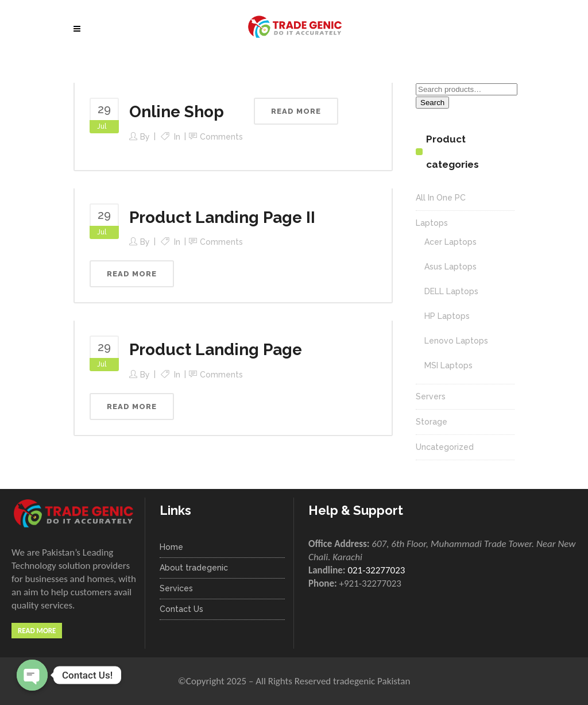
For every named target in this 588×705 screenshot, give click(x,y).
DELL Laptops (451, 291)
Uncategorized (445, 447)
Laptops (432, 223)
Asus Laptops (450, 267)
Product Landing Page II (222, 217)
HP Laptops (447, 316)
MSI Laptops (448, 365)
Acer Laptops (450, 242)
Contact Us (181, 609)
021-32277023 (376, 570)
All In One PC (441, 198)
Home (171, 547)
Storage (432, 422)
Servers (431, 396)
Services (176, 588)
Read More (37, 631)
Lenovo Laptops (456, 341)
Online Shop (177, 112)
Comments (221, 137)
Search (432, 103)
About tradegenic (194, 568)
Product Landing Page (216, 350)
